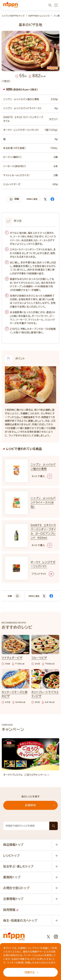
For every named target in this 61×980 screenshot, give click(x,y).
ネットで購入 (42, 476)
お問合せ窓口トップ (16, 888)
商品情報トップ (13, 845)
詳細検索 (40, 805)
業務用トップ (12, 877)
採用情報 (11, 910)
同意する (31, 972)
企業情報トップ (13, 899)
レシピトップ (11, 856)
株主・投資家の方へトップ (20, 920)
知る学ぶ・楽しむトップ (18, 866)
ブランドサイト (43, 574)
